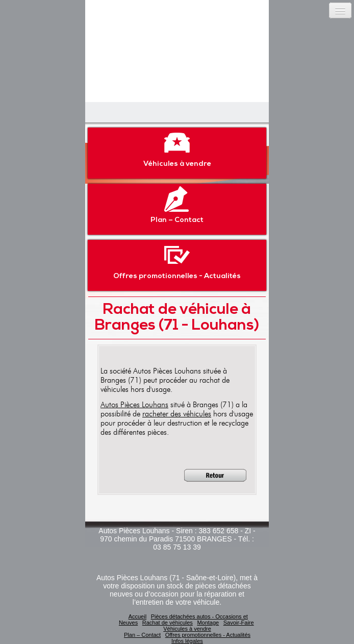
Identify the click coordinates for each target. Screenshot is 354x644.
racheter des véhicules (177, 414)
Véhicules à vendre (177, 149)
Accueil (137, 616)
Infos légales (187, 641)
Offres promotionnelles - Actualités (177, 261)
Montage (208, 623)
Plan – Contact (177, 205)
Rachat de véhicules (168, 623)
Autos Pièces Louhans (134, 405)
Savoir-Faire (239, 623)
